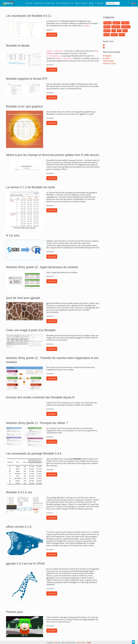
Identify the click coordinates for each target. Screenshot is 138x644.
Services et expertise (44, 3)
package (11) (116, 27)
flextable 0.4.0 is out (19, 491)
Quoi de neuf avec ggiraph (23, 297)
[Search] (113, 3)
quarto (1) (107, 31)
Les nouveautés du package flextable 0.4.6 (34, 453)
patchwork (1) (126, 27)
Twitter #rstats (108, 61)
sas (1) (125, 31)
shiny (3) (107, 35)
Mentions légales (81, 643)
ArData (55, 643)
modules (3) (125, 23)
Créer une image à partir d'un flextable (31, 329)
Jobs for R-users (109, 64)
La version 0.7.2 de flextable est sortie (31, 186)
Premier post (14, 611)
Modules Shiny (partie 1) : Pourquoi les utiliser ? (37, 422)
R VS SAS (13, 235)
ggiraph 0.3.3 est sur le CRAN (25, 563)
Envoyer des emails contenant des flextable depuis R (40, 397)
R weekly (106, 58)
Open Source (81, 3)
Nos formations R (65, 3)
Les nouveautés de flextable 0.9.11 (29, 16)
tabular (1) (114, 35)
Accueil (29, 3)
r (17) (114, 31)
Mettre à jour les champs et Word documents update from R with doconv (53, 154)
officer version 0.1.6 (19, 526)
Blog (91, 3)
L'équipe (99, 3)
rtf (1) (119, 31)
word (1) (122, 35)
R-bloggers (107, 56)
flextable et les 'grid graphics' (25, 106)
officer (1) (107, 27)
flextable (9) (107, 23)
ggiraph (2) (116, 23)
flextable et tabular (18, 46)
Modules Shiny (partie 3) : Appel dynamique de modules (42, 266)
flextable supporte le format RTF (27, 78)
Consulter (52, 34)
